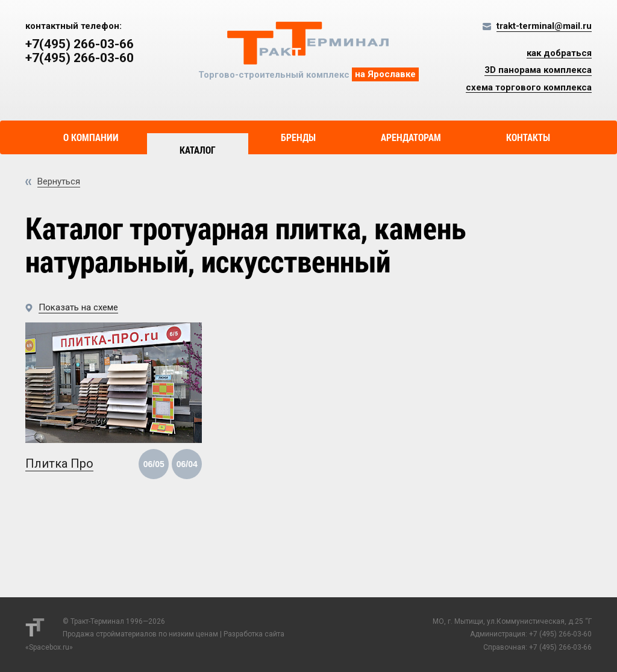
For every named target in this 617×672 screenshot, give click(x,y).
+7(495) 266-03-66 (80, 44)
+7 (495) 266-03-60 (560, 634)
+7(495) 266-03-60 (80, 58)
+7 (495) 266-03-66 (560, 647)
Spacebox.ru (49, 647)
